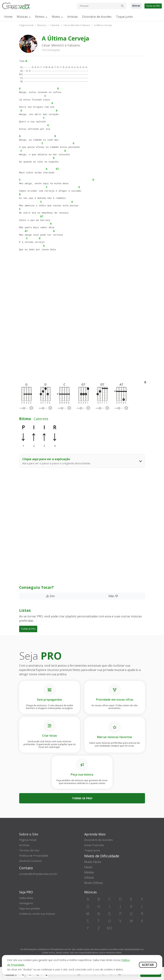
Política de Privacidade (34, 856)
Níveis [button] (56, 17)
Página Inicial (26, 25)
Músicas (22, 17)
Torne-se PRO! (82, 798)
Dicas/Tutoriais (95, 845)
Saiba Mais (26, 898)
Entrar (136, 6)
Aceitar (148, 965)
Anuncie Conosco (31, 861)
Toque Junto (124, 17)
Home (8, 17)
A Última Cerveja (103, 25)
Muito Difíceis (94, 883)
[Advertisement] (82, 289)
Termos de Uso (30, 850)
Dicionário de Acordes (97, 17)
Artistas (73, 17)
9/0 (109, 928)
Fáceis (88, 867)
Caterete (55, 25)
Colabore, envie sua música (38, 914)
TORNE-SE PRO (28, 629)
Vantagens (26, 903)
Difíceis (89, 878)
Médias (89, 872)
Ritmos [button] (40, 17)
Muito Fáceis (93, 862)
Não (113, 596)
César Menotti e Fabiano (77, 25)
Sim (50, 596)
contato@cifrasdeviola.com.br (39, 874)
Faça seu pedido (30, 908)
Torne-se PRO (153, 6)
